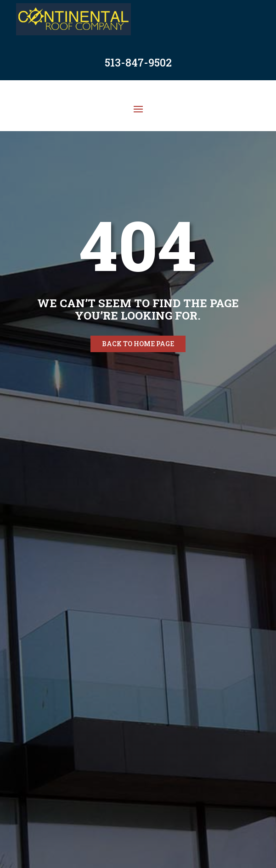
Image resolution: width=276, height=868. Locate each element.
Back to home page (138, 344)
